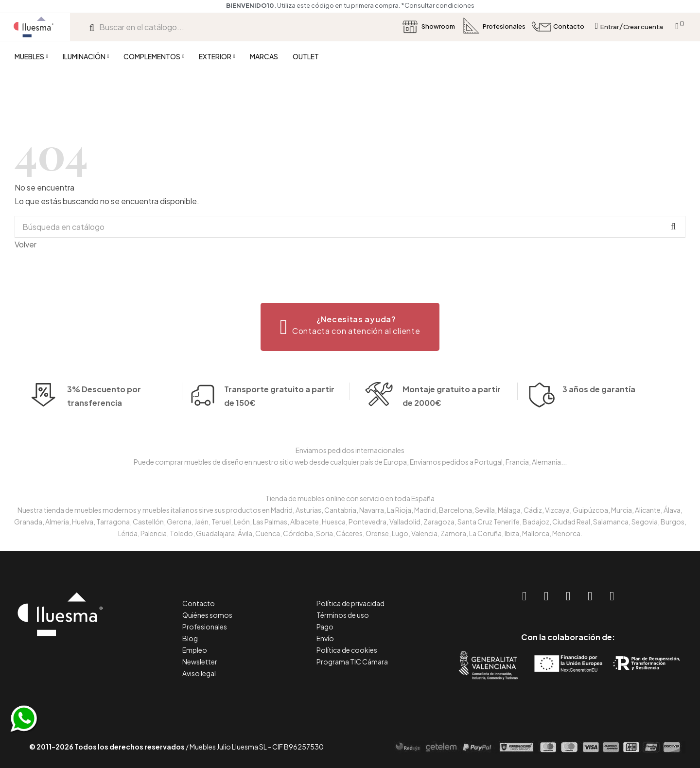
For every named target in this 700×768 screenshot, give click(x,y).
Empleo (195, 650)
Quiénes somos (207, 615)
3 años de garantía (599, 403)
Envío (325, 638)
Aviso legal (199, 673)
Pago (325, 627)
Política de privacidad (350, 603)
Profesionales (205, 627)
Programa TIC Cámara (352, 662)
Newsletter (200, 662)
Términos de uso (343, 615)
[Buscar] (350, 227)
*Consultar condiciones (438, 5)
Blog (190, 638)
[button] (350, 327)
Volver (26, 244)
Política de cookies (347, 650)
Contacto (199, 603)
